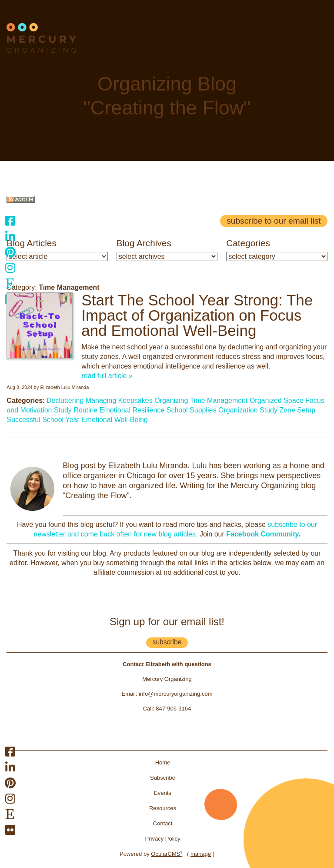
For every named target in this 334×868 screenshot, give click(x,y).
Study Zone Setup (287, 410)
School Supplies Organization (212, 410)
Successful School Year (43, 420)
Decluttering (65, 400)
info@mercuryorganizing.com (175, 694)
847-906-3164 (173, 709)
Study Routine (76, 410)
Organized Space (277, 400)
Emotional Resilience (132, 410)
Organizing (171, 400)
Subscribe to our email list (274, 221)
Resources (163, 808)
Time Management (219, 400)
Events (163, 793)
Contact (163, 823)
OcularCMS (167, 854)
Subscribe (163, 778)
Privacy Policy (163, 839)
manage (201, 854)
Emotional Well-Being (115, 420)
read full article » (107, 376)
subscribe (167, 642)
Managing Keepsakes (119, 400)
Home (163, 762)
